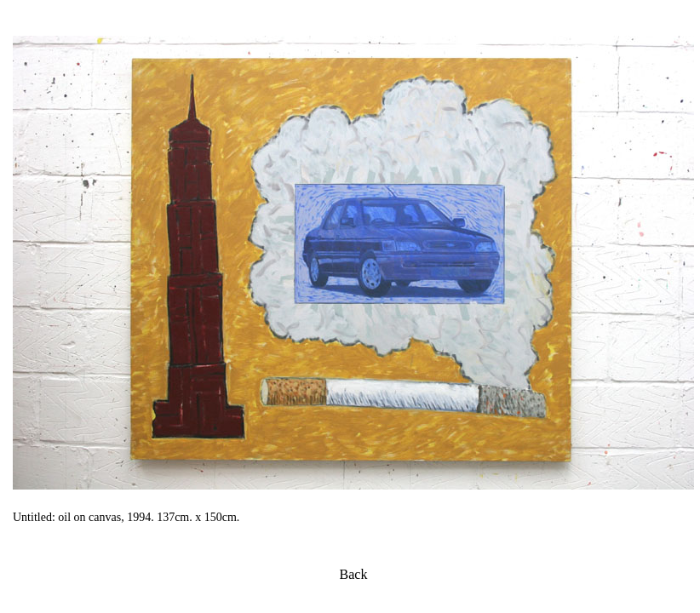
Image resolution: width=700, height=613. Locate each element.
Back (354, 574)
